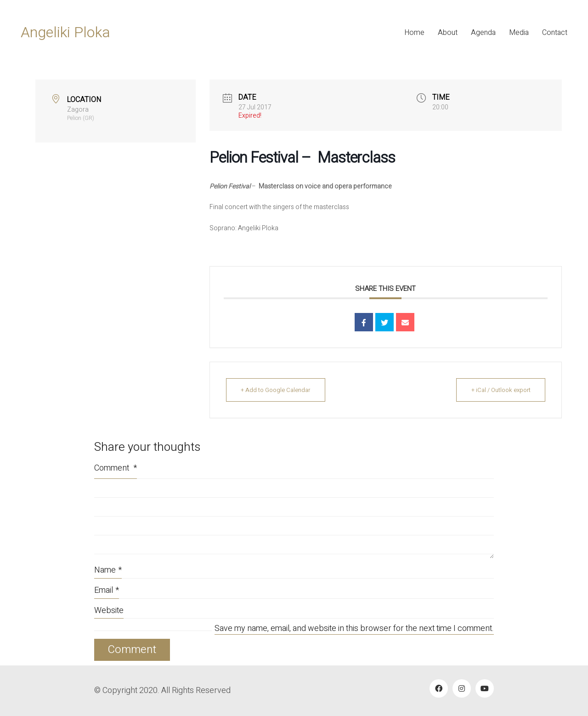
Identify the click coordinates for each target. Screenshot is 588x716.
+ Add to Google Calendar (277, 390)
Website (109, 611)
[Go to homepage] (65, 33)
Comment (116, 468)
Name (108, 570)
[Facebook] (439, 688)
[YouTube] (485, 688)
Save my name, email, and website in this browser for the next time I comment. (354, 629)
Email (107, 590)
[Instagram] (462, 688)
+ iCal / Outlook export (499, 390)
